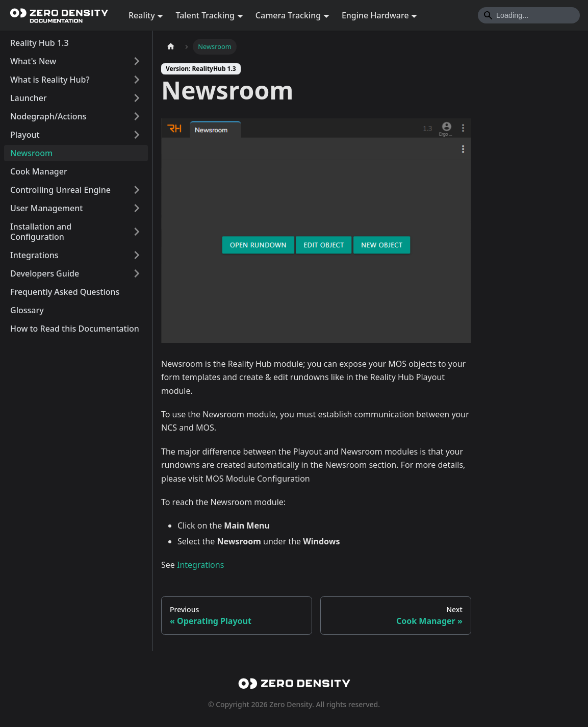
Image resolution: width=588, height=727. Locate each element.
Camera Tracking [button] (288, 15)
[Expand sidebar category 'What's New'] (137, 61)
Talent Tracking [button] (205, 15)
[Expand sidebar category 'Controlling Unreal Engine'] (137, 190)
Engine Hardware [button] (375, 15)
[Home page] (171, 47)
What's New (33, 61)
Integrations (34, 255)
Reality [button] (142, 15)
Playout (25, 135)
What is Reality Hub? (50, 80)
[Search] (529, 15)
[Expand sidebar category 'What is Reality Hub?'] (137, 80)
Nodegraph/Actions (48, 116)
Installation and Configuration (41, 232)
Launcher (29, 98)
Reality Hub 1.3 (40, 43)
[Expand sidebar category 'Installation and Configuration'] (137, 232)
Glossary (27, 310)
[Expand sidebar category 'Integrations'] (137, 255)
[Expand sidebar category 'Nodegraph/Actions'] (137, 116)
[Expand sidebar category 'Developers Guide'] (137, 273)
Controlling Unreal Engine (60, 190)
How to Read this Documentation (75, 329)
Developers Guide (45, 273)
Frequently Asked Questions (65, 292)
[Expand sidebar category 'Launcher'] (137, 98)
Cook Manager (39, 171)
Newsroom (31, 153)
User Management (46, 208)
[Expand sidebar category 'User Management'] (137, 208)
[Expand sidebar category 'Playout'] (137, 135)
